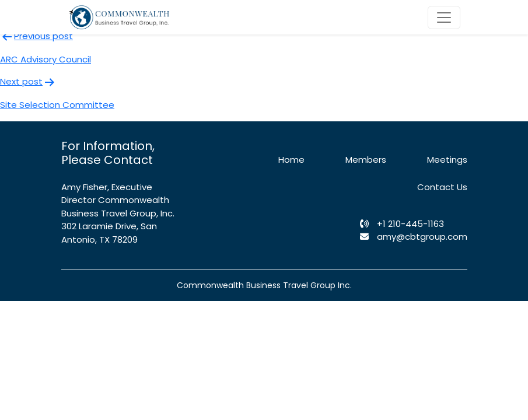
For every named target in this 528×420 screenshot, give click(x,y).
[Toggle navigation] (444, 17)
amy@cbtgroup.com (414, 237)
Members (366, 160)
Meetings (447, 160)
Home (291, 160)
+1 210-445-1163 (402, 224)
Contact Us (442, 187)
